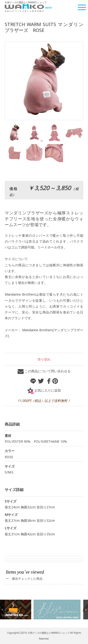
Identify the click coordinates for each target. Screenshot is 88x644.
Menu (82, 5)
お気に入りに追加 (44, 390)
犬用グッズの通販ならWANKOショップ (49, 633)
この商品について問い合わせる (44, 371)
